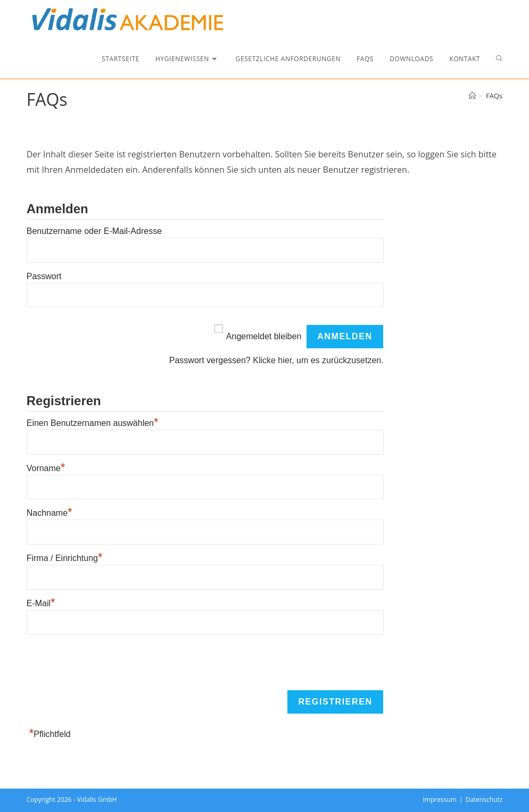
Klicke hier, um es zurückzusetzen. (318, 360)
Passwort (44, 276)
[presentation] (108, 663)
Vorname (46, 468)
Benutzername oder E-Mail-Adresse (94, 231)
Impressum (440, 800)
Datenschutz (484, 800)
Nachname (49, 513)
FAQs (494, 96)
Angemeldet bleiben (264, 336)
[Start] (472, 96)
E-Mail (41, 603)
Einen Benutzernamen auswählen (93, 423)
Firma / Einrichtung (65, 558)
